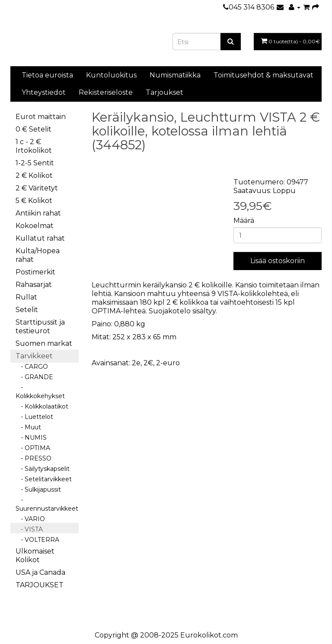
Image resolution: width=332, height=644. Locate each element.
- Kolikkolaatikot (42, 406)
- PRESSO (34, 458)
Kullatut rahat (40, 238)
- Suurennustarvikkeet (47, 504)
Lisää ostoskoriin (278, 261)
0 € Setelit (34, 129)
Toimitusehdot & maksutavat (263, 75)
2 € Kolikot (34, 175)
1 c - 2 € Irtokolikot (34, 146)
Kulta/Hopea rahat (38, 255)
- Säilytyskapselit (43, 469)
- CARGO (32, 367)
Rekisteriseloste (106, 92)
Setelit (27, 310)
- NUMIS (31, 438)
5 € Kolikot (34, 201)
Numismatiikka (175, 75)
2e (136, 363)
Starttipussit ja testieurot (40, 327)
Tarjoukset (164, 92)
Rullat (26, 297)
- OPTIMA (33, 448)
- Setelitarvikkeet (44, 479)
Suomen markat (44, 343)
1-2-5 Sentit (35, 163)
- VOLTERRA (37, 540)
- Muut (28, 427)
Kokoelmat (35, 226)
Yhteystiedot (44, 92)
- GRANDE (34, 377)
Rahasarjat (34, 285)
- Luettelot (34, 417)
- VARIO (30, 519)
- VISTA (29, 529)
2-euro (168, 363)
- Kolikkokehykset (40, 392)
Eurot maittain (41, 117)
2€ (148, 363)
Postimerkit (35, 272)
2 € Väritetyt (37, 188)
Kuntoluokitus (111, 75)
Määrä (244, 221)
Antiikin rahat (38, 213)
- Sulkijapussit (38, 489)
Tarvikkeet (34, 356)
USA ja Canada (40, 572)
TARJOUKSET (40, 585)
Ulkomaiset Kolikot (35, 555)
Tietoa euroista (47, 75)
